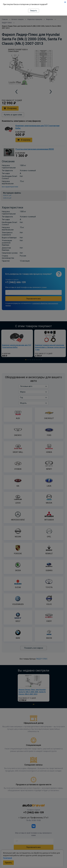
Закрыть (34, 11)
